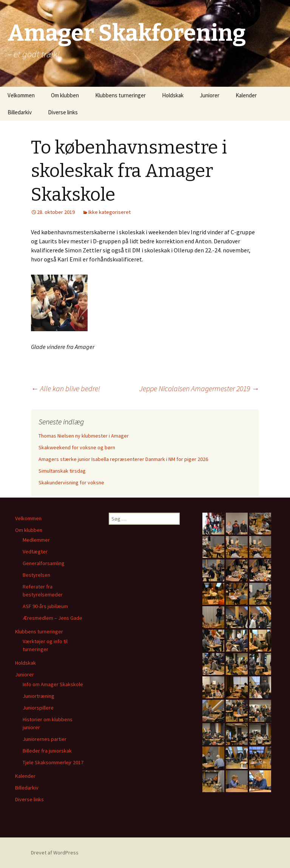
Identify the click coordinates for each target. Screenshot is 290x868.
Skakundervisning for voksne (71, 482)
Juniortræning (39, 696)
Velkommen (21, 95)
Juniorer (210, 95)
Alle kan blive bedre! (66, 388)
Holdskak (173, 95)
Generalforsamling (44, 563)
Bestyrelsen (36, 575)
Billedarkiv (20, 112)
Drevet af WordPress (55, 853)
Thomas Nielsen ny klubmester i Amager (84, 436)
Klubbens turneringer (120, 95)
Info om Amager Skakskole (53, 684)
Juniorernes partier (45, 739)
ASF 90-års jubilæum (45, 606)
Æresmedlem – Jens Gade (52, 618)
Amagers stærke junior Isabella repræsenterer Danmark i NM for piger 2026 (123, 459)
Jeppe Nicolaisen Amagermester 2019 (199, 388)
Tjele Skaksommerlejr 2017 (53, 762)
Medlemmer (36, 540)
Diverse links (63, 112)
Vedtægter (35, 552)
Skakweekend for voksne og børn (77, 447)
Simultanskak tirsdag (62, 471)
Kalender (246, 95)
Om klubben (65, 95)
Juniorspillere (38, 708)
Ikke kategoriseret (110, 212)
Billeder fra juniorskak (47, 751)
